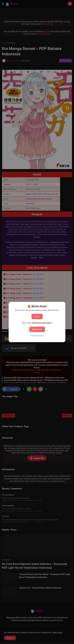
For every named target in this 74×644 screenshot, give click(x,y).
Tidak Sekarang (37, 336)
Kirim (37, 317)
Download (37, 329)
